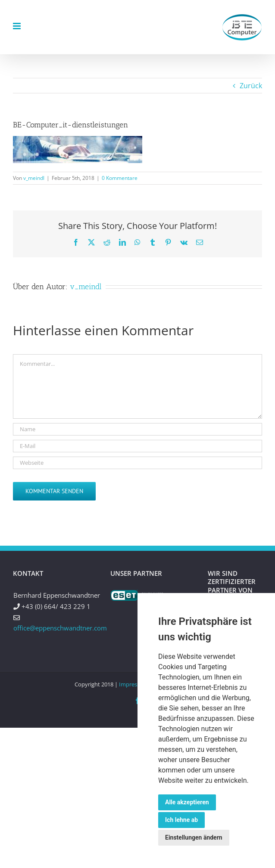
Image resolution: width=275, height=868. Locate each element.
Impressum (134, 684)
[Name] (137, 429)
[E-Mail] (137, 446)
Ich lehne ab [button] (181, 820)
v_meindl (34, 178)
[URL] (137, 463)
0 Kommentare (120, 178)
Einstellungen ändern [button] (194, 837)
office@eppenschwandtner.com (60, 628)
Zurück (251, 86)
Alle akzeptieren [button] (187, 802)
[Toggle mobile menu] (17, 26)
